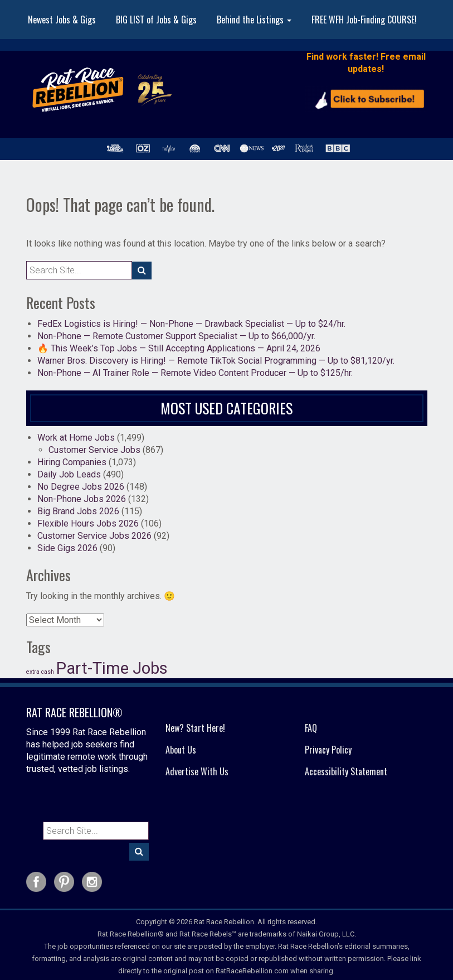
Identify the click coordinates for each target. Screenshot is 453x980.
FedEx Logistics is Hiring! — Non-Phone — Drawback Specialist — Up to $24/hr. (191, 324)
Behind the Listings (254, 20)
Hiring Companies (72, 462)
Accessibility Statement (346, 771)
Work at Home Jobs (76, 438)
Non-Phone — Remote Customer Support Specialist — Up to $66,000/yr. (176, 336)
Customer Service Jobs (94, 450)
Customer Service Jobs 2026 (94, 536)
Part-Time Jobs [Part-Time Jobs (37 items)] (112, 668)
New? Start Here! (195, 728)
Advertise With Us (197, 771)
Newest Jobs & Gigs (62, 20)
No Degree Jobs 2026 (81, 487)
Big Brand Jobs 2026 (78, 511)
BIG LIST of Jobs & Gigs (156, 20)
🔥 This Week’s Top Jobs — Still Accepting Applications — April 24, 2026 (179, 348)
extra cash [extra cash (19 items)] (40, 672)
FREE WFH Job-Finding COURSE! (364, 20)
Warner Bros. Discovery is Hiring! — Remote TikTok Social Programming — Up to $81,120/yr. (216, 361)
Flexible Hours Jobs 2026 (88, 523)
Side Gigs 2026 (67, 548)
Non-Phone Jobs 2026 (82, 499)
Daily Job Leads (69, 474)
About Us (181, 750)
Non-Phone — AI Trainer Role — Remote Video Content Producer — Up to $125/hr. (195, 373)
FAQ (311, 728)
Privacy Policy (328, 750)
